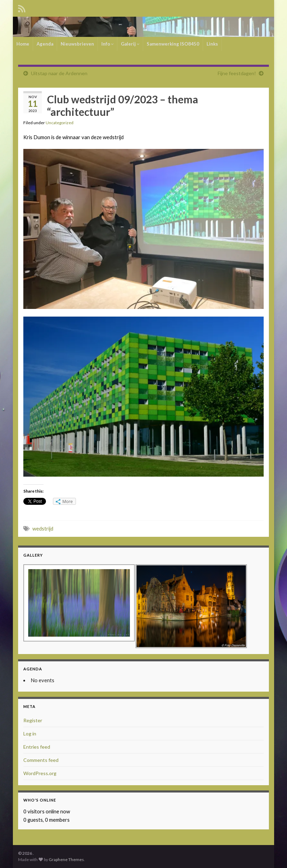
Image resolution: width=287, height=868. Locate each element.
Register (33, 720)
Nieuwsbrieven (77, 44)
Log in (30, 734)
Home (23, 44)
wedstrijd (43, 529)
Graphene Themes (66, 859)
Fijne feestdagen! (237, 73)
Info (107, 44)
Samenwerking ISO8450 (173, 44)
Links (212, 44)
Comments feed (41, 760)
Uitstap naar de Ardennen (59, 73)
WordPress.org (40, 773)
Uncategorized (60, 123)
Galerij (130, 44)
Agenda (45, 44)
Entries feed (37, 747)
